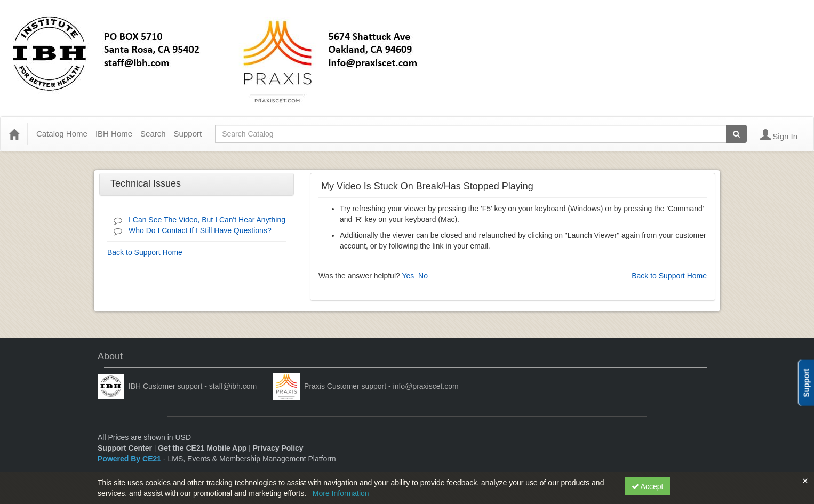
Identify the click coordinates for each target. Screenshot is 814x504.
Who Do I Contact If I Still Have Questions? (200, 230)
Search (153, 134)
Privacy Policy (278, 448)
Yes (408, 276)
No (423, 276)
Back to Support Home (145, 252)
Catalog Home (62, 134)
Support (188, 134)
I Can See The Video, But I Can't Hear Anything (207, 220)
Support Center (125, 448)
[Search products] (736, 134)
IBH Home (114, 134)
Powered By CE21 (130, 459)
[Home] (14, 134)
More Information (341, 493)
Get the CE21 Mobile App (202, 448)
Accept (648, 486)
